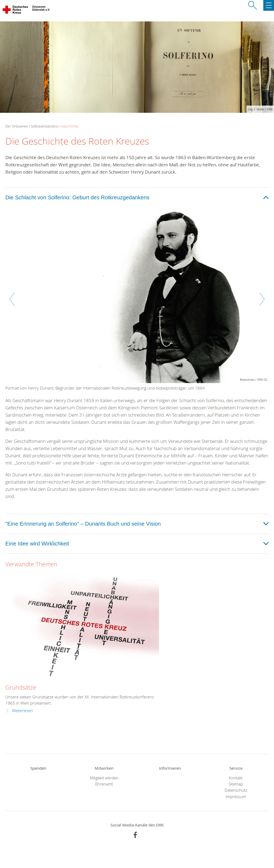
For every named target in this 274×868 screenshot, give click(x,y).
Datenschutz (236, 790)
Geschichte (70, 126)
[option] (137, 302)
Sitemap (236, 784)
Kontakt (236, 778)
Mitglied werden (104, 778)
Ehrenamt (104, 784)
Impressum (236, 797)
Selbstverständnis (45, 126)
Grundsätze (21, 687)
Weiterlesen (22, 711)
